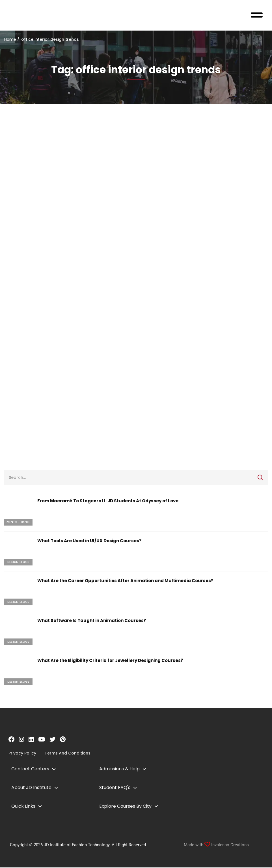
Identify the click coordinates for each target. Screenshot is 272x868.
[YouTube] (42, 740)
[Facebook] (11, 740)
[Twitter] (52, 740)
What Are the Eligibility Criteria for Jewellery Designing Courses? (110, 661)
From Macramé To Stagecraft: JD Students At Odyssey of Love (108, 501)
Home (10, 40)
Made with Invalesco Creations (216, 845)
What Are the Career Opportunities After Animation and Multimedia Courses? (125, 581)
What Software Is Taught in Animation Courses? (92, 621)
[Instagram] (21, 740)
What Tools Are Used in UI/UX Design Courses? (89, 541)
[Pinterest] (63, 740)
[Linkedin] (31, 740)
